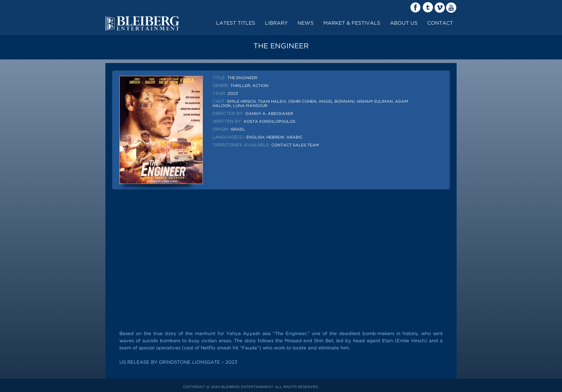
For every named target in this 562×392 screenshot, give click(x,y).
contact (440, 23)
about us (404, 23)
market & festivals (352, 23)
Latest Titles (236, 23)
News (306, 23)
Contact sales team (295, 145)
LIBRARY (276, 23)
